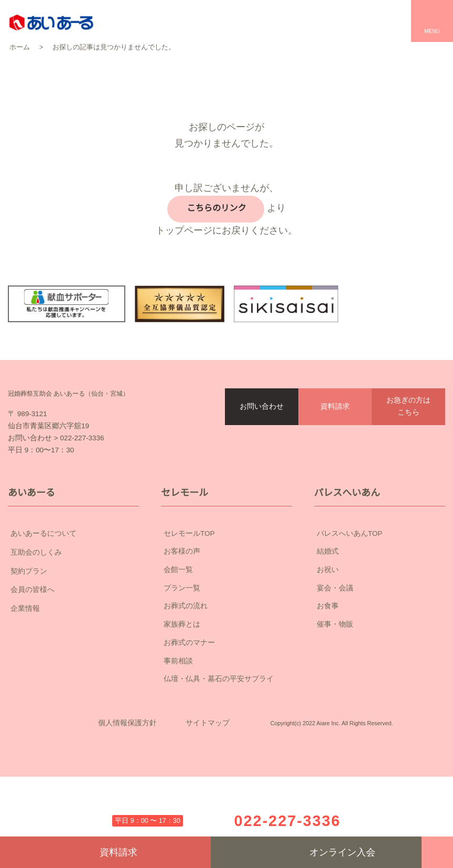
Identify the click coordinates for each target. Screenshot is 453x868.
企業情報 (73, 668)
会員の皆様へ (73, 649)
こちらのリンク (214, 208)
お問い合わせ (262, 442)
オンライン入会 (316, 852)
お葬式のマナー (189, 702)
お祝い (328, 629)
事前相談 (178, 720)
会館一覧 (178, 629)
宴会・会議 (335, 647)
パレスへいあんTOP (350, 592)
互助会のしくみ (73, 612)
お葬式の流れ (186, 665)
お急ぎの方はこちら (408, 442)
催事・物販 (335, 684)
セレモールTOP (189, 592)
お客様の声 (182, 611)
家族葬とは (182, 684)
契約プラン (73, 631)
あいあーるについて (73, 593)
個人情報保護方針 (127, 799)
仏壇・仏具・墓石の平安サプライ (219, 738)
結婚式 (328, 611)
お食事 (328, 665)
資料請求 (335, 442)
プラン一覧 (182, 647)
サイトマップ (208, 799)
